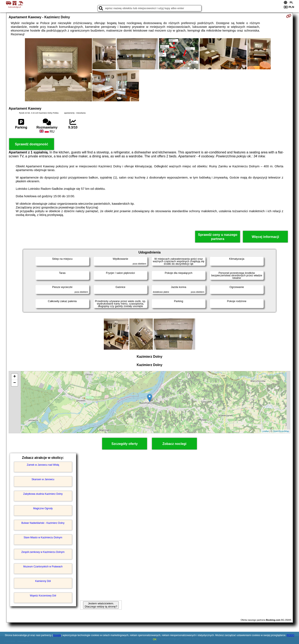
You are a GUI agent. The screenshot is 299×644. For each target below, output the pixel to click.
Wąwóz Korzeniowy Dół (43, 596)
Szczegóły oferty (125, 444)
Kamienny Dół (43, 581)
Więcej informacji (265, 237)
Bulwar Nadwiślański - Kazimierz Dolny (43, 523)
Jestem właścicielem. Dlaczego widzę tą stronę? (101, 605)
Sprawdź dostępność (32, 144)
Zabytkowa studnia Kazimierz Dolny (43, 494)
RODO (290, 635)
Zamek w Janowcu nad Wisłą (43, 465)
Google (57, 635)
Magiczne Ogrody (43, 508)
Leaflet (265, 431)
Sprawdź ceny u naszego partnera (218, 237)
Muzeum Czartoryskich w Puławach (43, 567)
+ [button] (15, 377)
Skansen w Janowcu (43, 479)
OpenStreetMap (281, 431)
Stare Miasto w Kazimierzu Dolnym (43, 537)
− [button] (15, 383)
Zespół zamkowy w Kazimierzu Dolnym (43, 552)
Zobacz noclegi (174, 444)
